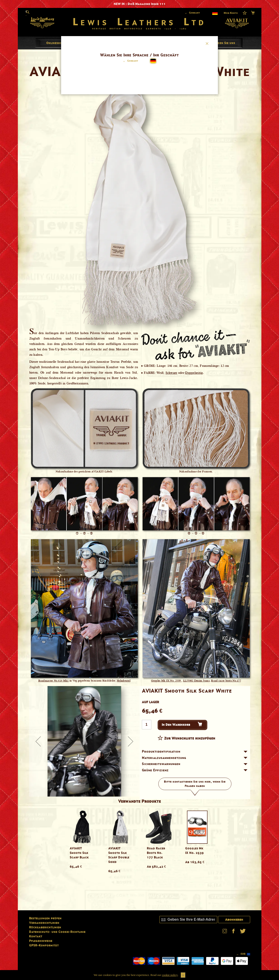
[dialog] (140, 490)
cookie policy (170, 975)
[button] (130, 61)
